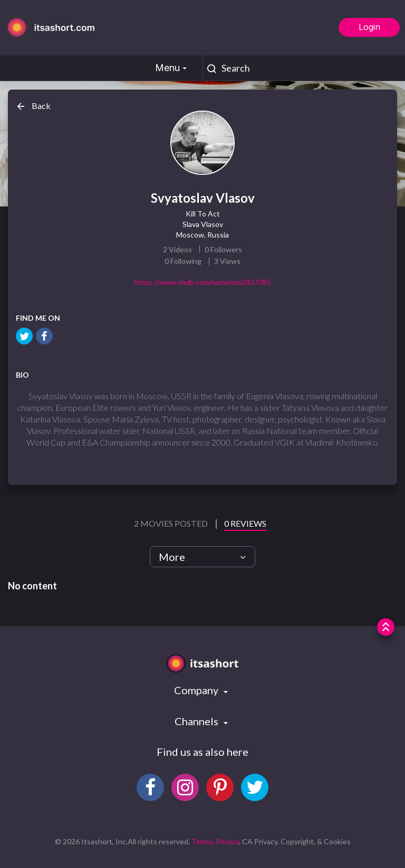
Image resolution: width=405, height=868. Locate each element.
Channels (197, 721)
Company (197, 690)
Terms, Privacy (215, 841)
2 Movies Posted (172, 523)
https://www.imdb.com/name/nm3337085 (202, 282)
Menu (172, 68)
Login (369, 27)
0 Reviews (245, 523)
